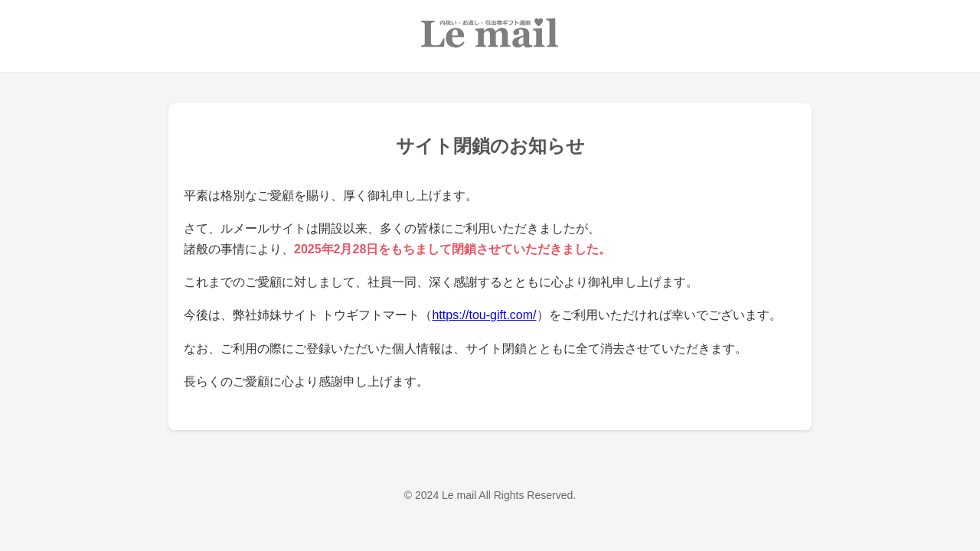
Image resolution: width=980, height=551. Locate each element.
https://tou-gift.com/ (484, 315)
